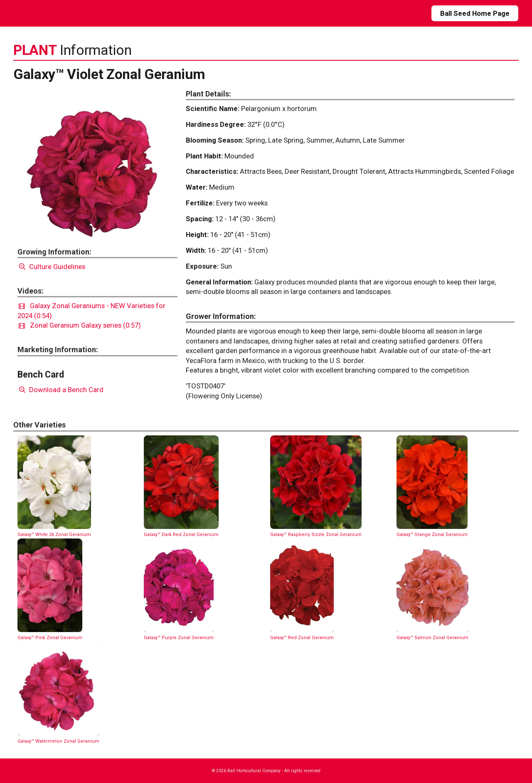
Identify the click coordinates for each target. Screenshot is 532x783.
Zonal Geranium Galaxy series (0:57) (80, 325)
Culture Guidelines (51, 267)
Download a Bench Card (60, 390)
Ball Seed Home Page (475, 13)
